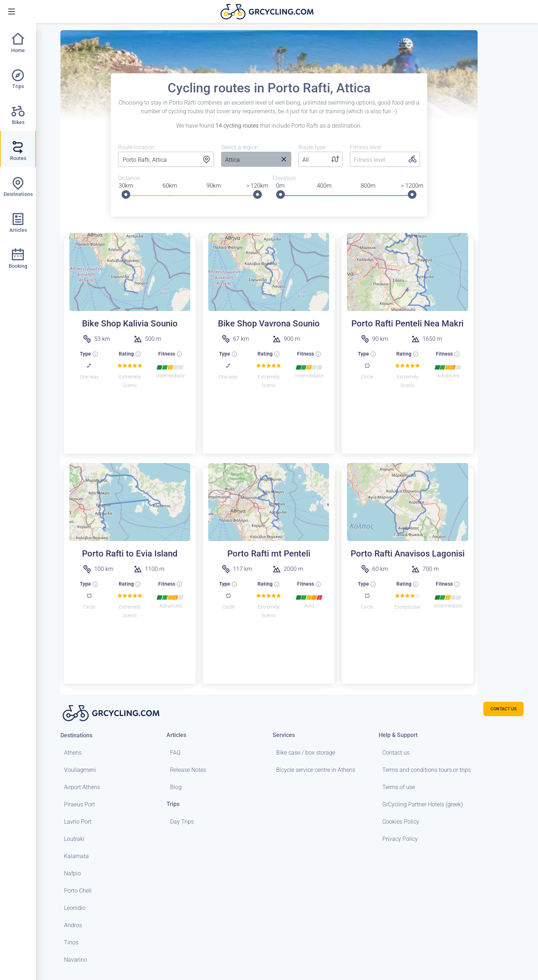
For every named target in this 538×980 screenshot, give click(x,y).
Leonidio (75, 908)
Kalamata (76, 856)
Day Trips (182, 822)
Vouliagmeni (80, 770)
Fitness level (366, 147)
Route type (312, 147)
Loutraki (74, 839)
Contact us (396, 753)
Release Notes (188, 770)
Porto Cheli (78, 891)
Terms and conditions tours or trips (427, 770)
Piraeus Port (79, 804)
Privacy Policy (400, 839)
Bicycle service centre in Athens (316, 770)
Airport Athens (82, 787)
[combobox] (166, 160)
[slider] (126, 194)
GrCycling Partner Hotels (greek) (423, 804)
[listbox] (249, 160)
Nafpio (72, 873)
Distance (129, 178)
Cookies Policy (401, 822)
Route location (136, 147)
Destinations (76, 735)
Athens (73, 753)
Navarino (76, 960)
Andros (73, 925)
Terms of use (399, 787)
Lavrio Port (78, 822)
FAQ (175, 753)
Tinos (71, 942)
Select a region (240, 147)
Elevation (284, 178)
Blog (176, 787)
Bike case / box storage (306, 753)
